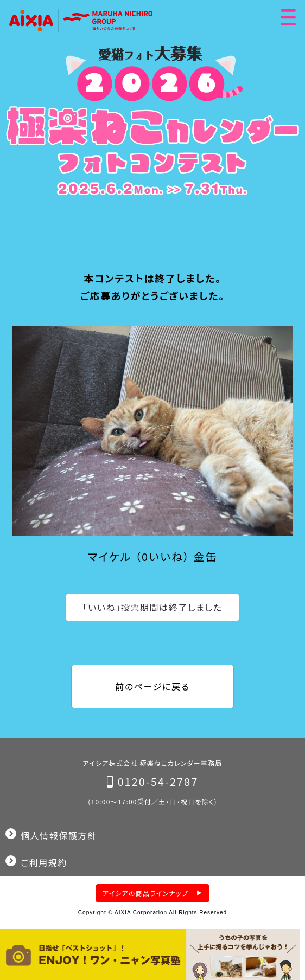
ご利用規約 (44, 862)
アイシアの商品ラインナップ (145, 893)
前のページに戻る (152, 686)
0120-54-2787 (158, 781)
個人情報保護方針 (59, 835)
